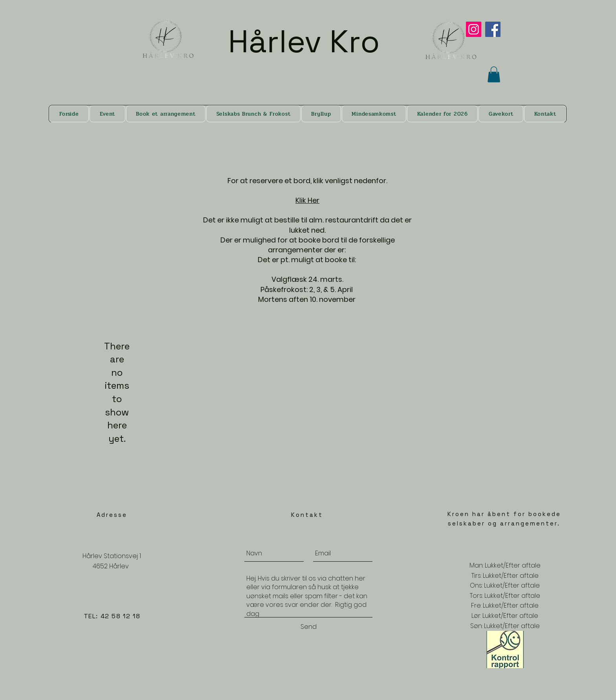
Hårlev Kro (308, 41)
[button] (494, 74)
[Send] (308, 627)
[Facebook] (493, 29)
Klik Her (307, 200)
